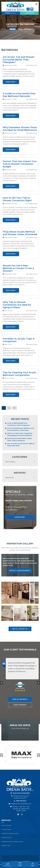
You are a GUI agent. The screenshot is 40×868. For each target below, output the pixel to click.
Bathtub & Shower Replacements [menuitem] (13, 842)
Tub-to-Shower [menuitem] (7, 825)
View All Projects (19, 629)
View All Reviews (19, 699)
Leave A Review (19, 705)
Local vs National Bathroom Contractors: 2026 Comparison (18, 424)
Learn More (19, 517)
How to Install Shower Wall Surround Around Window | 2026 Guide (21, 429)
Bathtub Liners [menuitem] (7, 838)
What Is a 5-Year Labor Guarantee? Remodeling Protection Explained (20, 434)
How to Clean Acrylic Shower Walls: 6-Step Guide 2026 (21, 445)
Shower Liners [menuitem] (7, 829)
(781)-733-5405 (29, 13)
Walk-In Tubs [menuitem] (6, 846)
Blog (20, 29)
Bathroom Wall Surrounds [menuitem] (10, 833)
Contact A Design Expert (19, 571)
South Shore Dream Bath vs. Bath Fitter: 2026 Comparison (19, 440)
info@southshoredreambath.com (21, 804)
